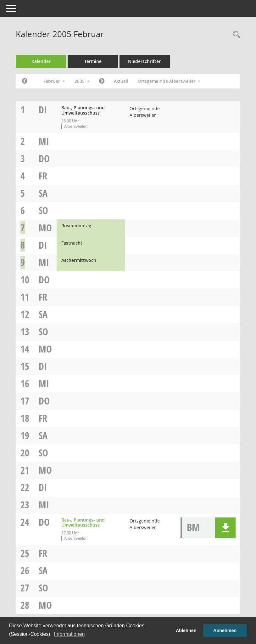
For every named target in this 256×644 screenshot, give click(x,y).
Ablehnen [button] (186, 630)
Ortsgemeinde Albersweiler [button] (169, 81)
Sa (43, 193)
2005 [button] (82, 81)
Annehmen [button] (225, 630)
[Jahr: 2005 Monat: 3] (102, 81)
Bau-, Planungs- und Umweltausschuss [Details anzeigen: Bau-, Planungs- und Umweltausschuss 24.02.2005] (83, 523)
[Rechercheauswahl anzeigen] (235, 35)
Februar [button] (54, 81)
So (43, 210)
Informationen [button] (70, 634)
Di (43, 110)
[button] (225, 528)
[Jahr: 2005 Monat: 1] (25, 81)
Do (44, 158)
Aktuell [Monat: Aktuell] (121, 81)
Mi (44, 141)
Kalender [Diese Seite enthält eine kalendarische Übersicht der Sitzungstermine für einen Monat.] (41, 61)
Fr (43, 176)
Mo (45, 228)
